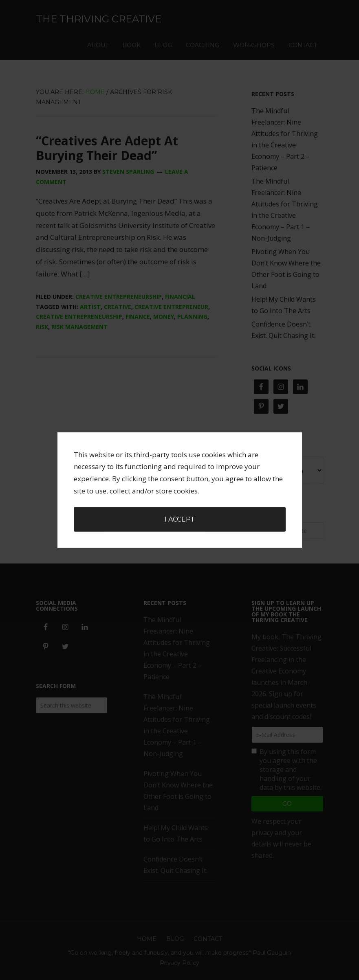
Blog (175, 939)
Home (147, 939)
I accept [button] (180, 462)
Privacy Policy (179, 963)
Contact (208, 939)
